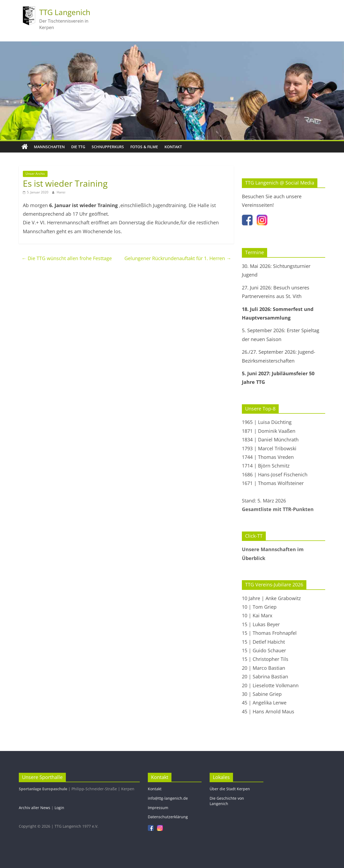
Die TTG (78, 147)
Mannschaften (49, 147)
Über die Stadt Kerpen (230, 789)
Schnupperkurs (108, 147)
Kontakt (173, 147)
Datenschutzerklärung (168, 817)
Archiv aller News (35, 808)
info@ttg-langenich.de (168, 798)
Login (59, 808)
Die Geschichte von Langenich (227, 801)
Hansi (61, 192)
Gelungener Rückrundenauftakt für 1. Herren (178, 258)
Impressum (158, 808)
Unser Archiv (35, 174)
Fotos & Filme (144, 147)
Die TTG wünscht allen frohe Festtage (67, 258)
